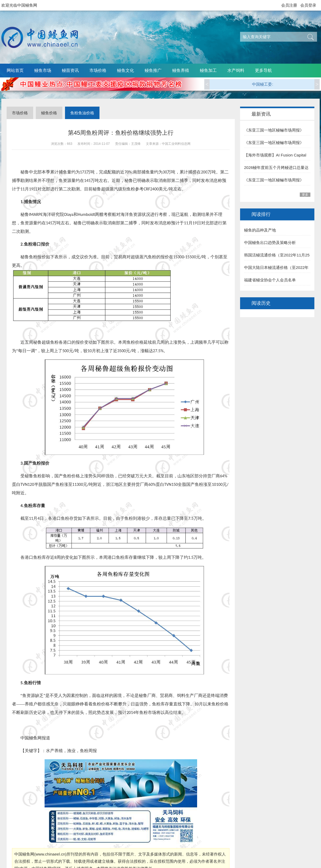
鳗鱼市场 (43, 70)
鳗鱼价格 (49, 113)
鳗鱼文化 (125, 70)
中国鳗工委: (263, 84)
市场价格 (98, 70)
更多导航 (263, 70)
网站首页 (15, 70)
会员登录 (308, 5)
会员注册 (289, 5)
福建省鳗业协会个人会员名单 (270, 280)
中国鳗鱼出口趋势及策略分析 (270, 243)
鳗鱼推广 (153, 70)
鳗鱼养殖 (181, 70)
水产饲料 (236, 70)
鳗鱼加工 (208, 70)
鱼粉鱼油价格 (82, 113)
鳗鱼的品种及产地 (260, 230)
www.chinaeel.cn (50, 854)
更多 (305, 195)
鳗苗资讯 (70, 70)
